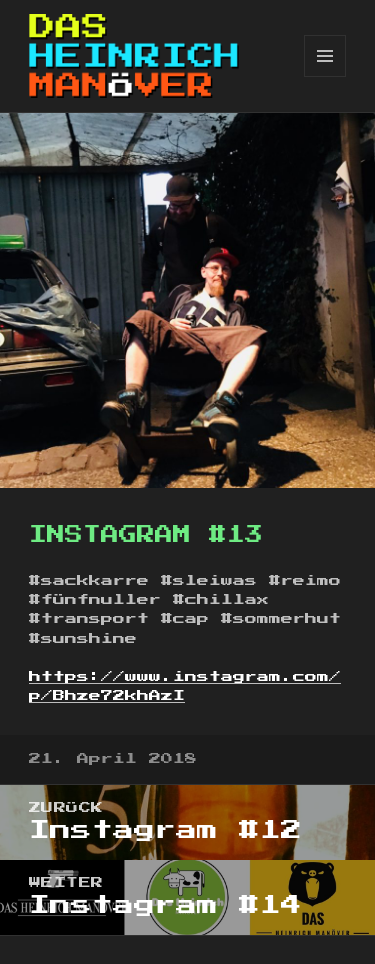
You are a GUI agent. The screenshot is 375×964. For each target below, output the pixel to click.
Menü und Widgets (325, 76)
